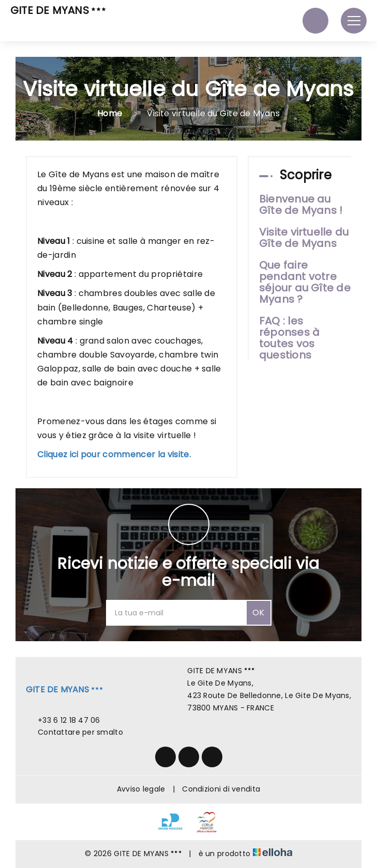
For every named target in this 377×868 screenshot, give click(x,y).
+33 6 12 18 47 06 (63, 720)
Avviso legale (141, 789)
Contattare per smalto (74, 732)
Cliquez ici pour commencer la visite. (114, 454)
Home (110, 113)
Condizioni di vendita (221, 789)
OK (258, 613)
